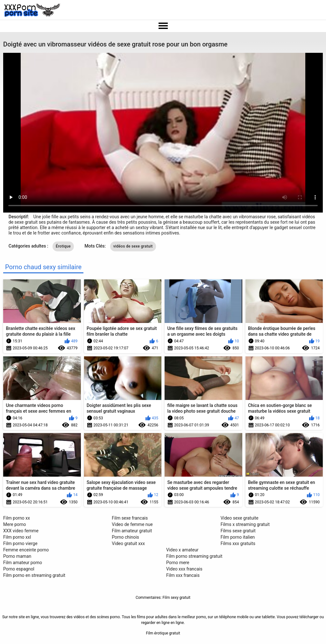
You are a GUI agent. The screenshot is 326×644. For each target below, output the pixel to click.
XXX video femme (21, 531)
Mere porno (14, 524)
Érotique (63, 246)
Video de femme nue (132, 524)
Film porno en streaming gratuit (34, 575)
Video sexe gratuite (240, 518)
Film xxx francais (183, 575)
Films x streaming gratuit (245, 524)
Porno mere (178, 563)
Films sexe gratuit (238, 531)
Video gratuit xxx (128, 543)
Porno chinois (125, 537)
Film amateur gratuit (132, 531)
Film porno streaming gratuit (194, 556)
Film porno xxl (17, 537)
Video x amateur (182, 550)
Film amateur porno (23, 563)
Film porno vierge (20, 543)
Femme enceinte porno (26, 550)
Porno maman (17, 556)
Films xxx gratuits (238, 543)
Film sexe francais (130, 518)
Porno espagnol (19, 569)
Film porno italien (238, 537)
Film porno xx (17, 518)
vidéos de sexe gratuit (133, 246)
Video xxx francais (184, 569)
